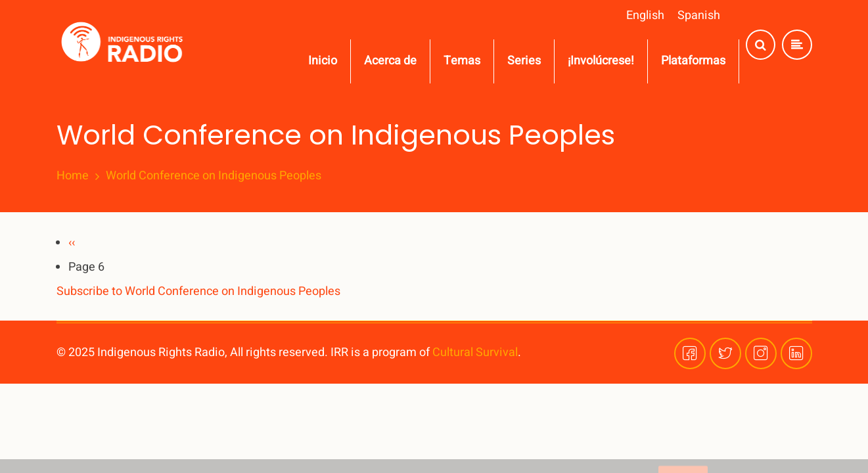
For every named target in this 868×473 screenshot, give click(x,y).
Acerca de (390, 61)
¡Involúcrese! (601, 61)
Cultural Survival (475, 352)
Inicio (323, 61)
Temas (462, 61)
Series (524, 61)
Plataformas (693, 61)
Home (73, 176)
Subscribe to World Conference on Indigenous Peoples (198, 291)
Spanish (699, 15)
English (645, 15)
